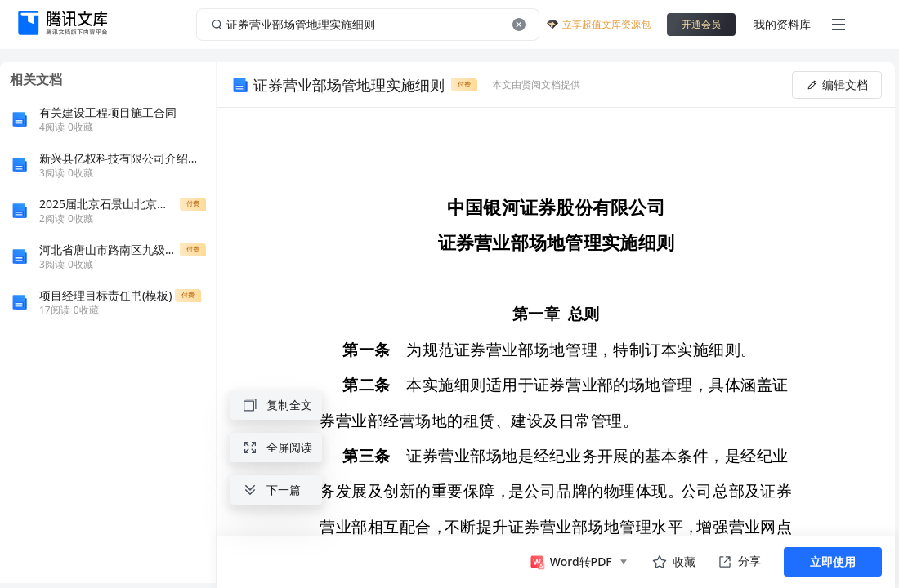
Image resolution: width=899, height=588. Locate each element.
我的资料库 (782, 24)
